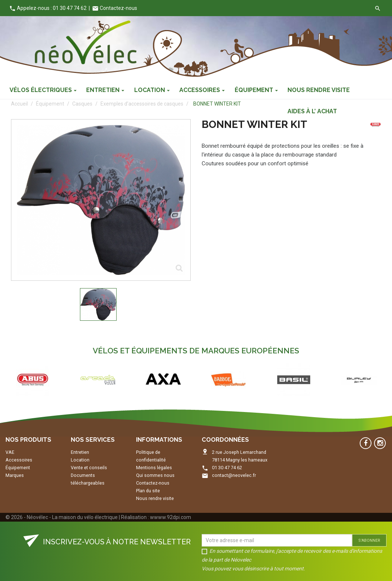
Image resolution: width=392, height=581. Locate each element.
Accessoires (19, 460)
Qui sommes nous (155, 475)
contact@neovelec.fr (234, 475)
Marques (15, 475)
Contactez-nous (115, 8)
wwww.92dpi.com (171, 517)
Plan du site (148, 491)
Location (80, 460)
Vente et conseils (89, 468)
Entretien (80, 452)
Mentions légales (154, 468)
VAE (10, 452)
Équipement (18, 468)
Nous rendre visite (155, 498)
